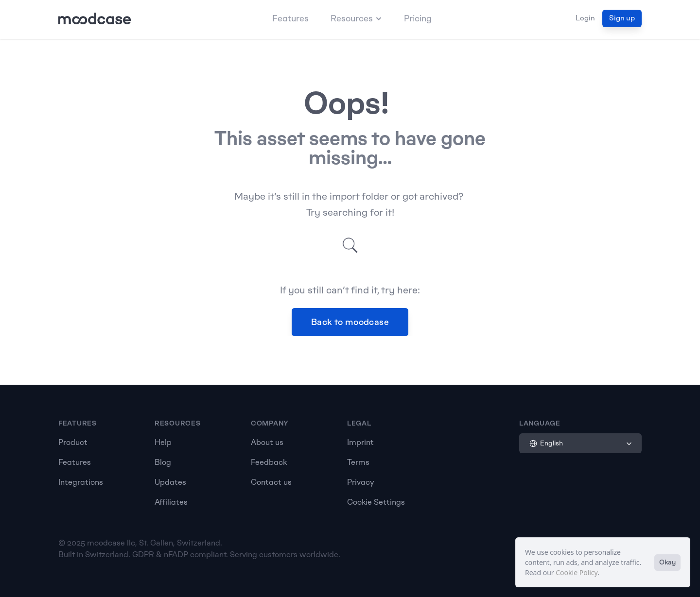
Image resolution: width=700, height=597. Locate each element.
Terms (358, 462)
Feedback (269, 462)
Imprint (360, 442)
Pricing (418, 18)
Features (290, 18)
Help (163, 442)
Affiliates (171, 502)
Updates (170, 482)
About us (267, 442)
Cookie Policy (577, 572)
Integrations (81, 482)
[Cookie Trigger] (376, 502)
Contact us (271, 482)
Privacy (361, 482)
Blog (163, 462)
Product (73, 442)
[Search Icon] (350, 245)
